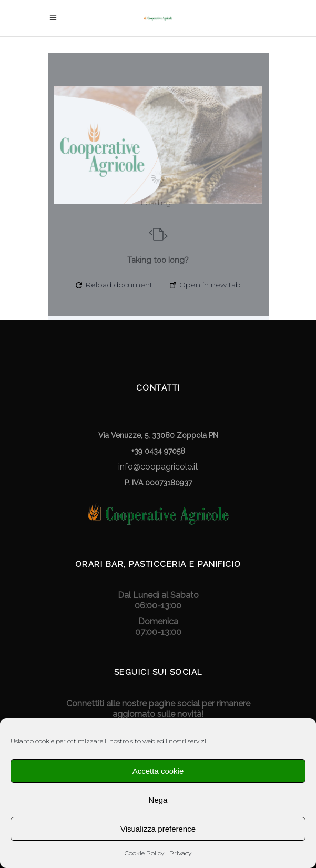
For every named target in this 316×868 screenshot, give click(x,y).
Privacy (180, 853)
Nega (158, 800)
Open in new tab (205, 285)
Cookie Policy (144, 853)
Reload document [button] (114, 285)
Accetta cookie (158, 771)
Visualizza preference (158, 829)
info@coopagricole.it (158, 467)
